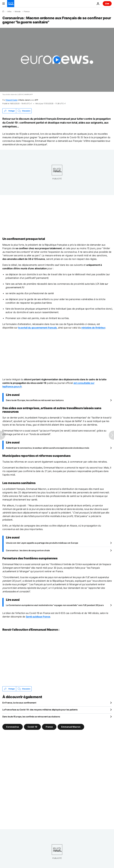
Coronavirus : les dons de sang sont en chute (28, 550)
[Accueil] (3, 11)
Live (107, 3)
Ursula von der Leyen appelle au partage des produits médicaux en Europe (42, 543)
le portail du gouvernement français (37, 328)
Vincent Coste (11, 100)
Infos (9, 12)
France (27, 12)
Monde (18, 12)
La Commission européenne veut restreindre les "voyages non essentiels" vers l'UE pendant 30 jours (55, 605)
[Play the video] (57, 60)
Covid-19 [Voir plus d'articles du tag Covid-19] (32, 727)
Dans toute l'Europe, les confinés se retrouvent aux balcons (35, 400)
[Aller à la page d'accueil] (11, 4)
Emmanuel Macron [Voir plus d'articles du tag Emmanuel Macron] (71, 727)
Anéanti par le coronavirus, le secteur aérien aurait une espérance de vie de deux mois (48, 448)
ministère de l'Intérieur (93, 328)
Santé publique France (38, 617)
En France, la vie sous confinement (19, 703)
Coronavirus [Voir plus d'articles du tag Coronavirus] (13, 727)
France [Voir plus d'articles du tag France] (49, 727)
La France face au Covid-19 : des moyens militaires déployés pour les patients (40, 710)
